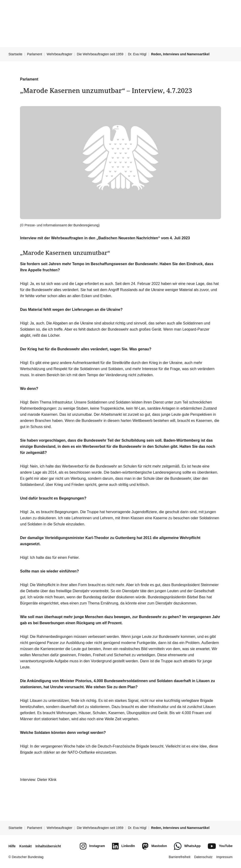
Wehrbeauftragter (59, 54)
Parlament (35, 54)
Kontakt (25, 846)
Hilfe (12, 846)
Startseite (15, 54)
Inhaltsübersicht (48, 846)
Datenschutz (203, 857)
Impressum (224, 857)
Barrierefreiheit (180, 857)
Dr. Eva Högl (137, 54)
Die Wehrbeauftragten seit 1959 (100, 54)
